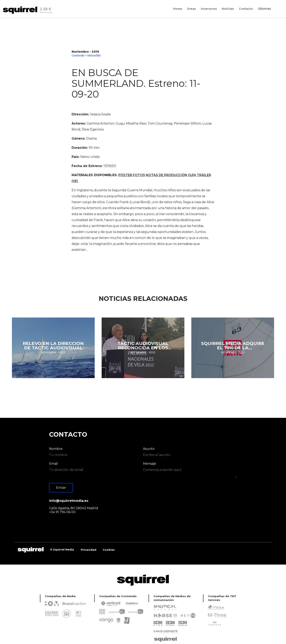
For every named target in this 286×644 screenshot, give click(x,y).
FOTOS (139, 175)
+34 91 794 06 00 (62, 512)
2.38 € (46, 11)
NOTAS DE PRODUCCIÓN (166, 175)
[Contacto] (246, 9)
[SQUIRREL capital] (89, 550)
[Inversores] (209, 9)
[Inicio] (21, 10)
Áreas (192, 9)
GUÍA (192, 175)
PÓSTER (126, 175)
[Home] (178, 9)
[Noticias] (228, 9)
